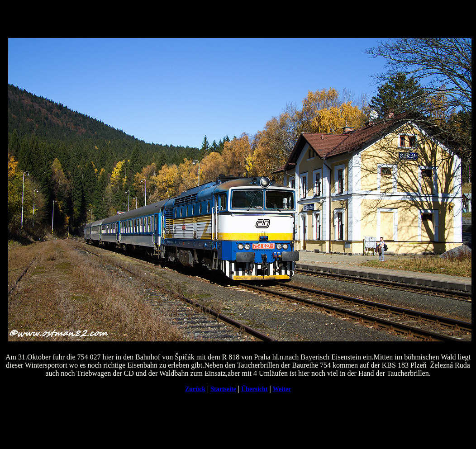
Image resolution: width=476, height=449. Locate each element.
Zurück (195, 389)
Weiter (282, 389)
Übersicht (254, 389)
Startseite (223, 389)
